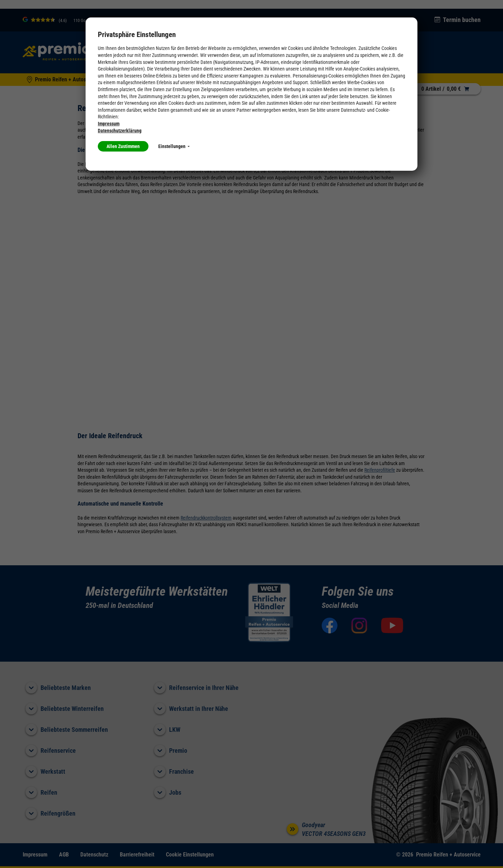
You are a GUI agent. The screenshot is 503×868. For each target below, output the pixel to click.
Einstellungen (174, 146)
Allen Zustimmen (123, 146)
